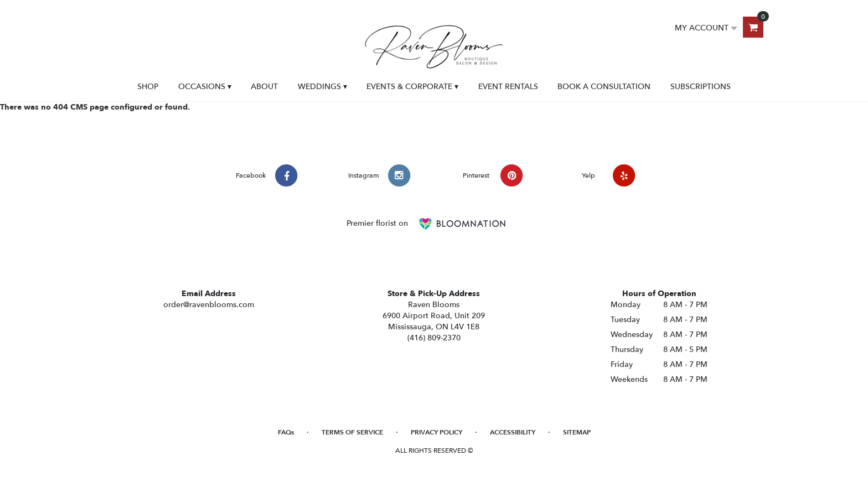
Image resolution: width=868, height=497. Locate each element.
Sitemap (577, 432)
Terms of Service (352, 432)
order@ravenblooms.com (209, 305)
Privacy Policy (436, 432)
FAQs (286, 432)
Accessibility (513, 432)
